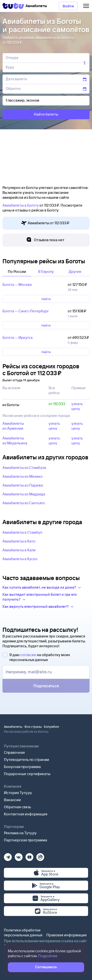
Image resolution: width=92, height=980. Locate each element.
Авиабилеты (13, 727)
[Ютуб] (29, 855)
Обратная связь (18, 807)
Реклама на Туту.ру (20, 833)
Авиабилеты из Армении (13, 426)
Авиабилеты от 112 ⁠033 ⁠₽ (45, 223)
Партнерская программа (26, 840)
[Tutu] (13, 6)
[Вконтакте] (19, 855)
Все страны (33, 727)
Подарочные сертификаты (27, 774)
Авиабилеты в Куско (20, 559)
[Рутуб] (40, 855)
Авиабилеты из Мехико (23, 476)
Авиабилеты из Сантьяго (24, 503)
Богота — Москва (17, 285)
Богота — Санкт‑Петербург (26, 311)
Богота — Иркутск (18, 338)
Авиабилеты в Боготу (21, 205)
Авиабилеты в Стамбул (22, 532)
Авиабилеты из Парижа (23, 485)
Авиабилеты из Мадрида (24, 494)
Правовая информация (66, 935)
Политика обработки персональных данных (23, 933)
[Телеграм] (8, 855)
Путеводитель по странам (26, 760)
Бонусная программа (22, 767)
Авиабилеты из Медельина (15, 441)
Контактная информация (26, 814)
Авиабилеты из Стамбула (24, 468)
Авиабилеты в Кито (19, 541)
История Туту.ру (18, 793)
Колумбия (51, 727)
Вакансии (12, 800)
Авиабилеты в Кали (19, 550)
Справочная (14, 752)
